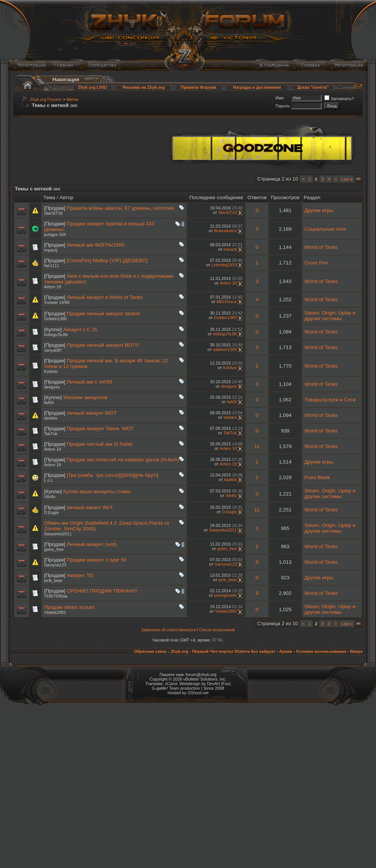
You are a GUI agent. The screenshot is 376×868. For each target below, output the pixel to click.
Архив (286, 651)
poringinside (225, 595)
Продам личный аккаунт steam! (103, 314)
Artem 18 (53, 287)
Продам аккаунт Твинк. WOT (100, 428)
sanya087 (53, 350)
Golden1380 (55, 319)
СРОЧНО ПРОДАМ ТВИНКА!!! (102, 591)
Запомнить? (339, 99)
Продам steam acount (69, 607)
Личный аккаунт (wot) (92, 544)
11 (257, 446)
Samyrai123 (55, 565)
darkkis (51, 418)
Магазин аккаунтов (85, 397)
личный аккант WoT (90, 507)
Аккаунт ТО (80, 575)
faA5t (49, 403)
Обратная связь (150, 651)
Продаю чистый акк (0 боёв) (100, 444)
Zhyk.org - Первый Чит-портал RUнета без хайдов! (223, 651)
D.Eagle (51, 513)
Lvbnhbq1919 (224, 265)
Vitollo (50, 497)
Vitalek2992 (55, 612)
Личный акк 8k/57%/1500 (96, 245)
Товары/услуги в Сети (330, 400)
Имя (279, 98)
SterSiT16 (53, 213)
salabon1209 (225, 349)
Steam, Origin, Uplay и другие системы (330, 316)
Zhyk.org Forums (46, 99)
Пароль (283, 106)
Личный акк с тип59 (90, 382)
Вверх (356, 651)
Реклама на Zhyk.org (144, 87)
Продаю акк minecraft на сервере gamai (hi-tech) (123, 460)
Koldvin (51, 371)
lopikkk (231, 480)
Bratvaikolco (225, 231)
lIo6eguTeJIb (56, 335)
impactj (51, 250)
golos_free (54, 549)
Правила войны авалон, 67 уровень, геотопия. (121, 208)
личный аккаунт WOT (92, 413)
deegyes (52, 387)
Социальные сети (325, 229)
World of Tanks (321, 247)
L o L (49, 480)
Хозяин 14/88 (57, 302)
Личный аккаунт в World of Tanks (105, 297)
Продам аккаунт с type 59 (97, 560)
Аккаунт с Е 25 (81, 329)
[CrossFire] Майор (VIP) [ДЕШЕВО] (107, 260)
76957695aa (56, 596)
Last (347, 179)
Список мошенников (217, 630)
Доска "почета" (313, 87)
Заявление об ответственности (169, 630)
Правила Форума (198, 87)
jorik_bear (53, 580)
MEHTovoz (227, 302)
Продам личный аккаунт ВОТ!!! (103, 345)
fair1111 (52, 266)
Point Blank (317, 477)
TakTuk (51, 434)
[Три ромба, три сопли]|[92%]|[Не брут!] (113, 475)
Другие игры (319, 210)
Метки (72, 99)
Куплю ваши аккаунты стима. (98, 491)
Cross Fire (316, 263)
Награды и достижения (257, 87)
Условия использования (321, 651)
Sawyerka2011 (58, 534)
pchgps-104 (55, 234)
